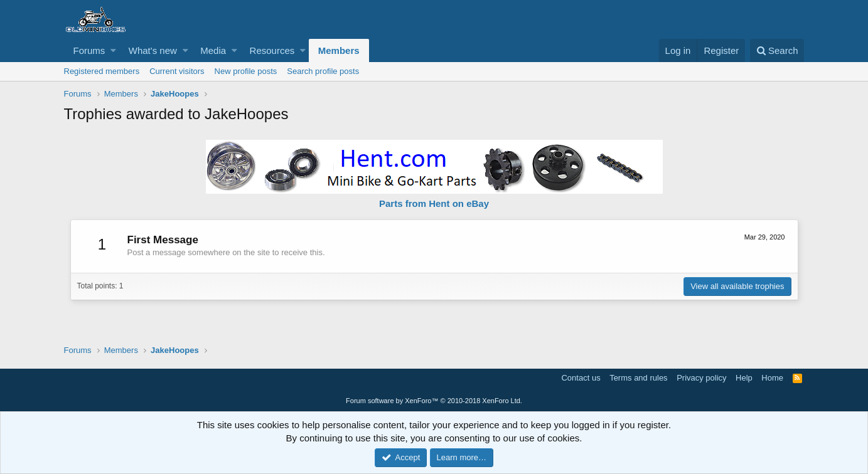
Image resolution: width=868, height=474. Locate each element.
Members (339, 50)
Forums (89, 50)
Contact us (581, 378)
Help (744, 378)
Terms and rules (638, 378)
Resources (272, 50)
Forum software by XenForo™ (434, 401)
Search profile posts (323, 71)
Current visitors (177, 71)
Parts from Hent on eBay (434, 203)
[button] (113, 50)
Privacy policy (701, 378)
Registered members (102, 71)
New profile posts (246, 71)
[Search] (777, 50)
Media (213, 50)
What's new (153, 50)
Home (772, 378)
